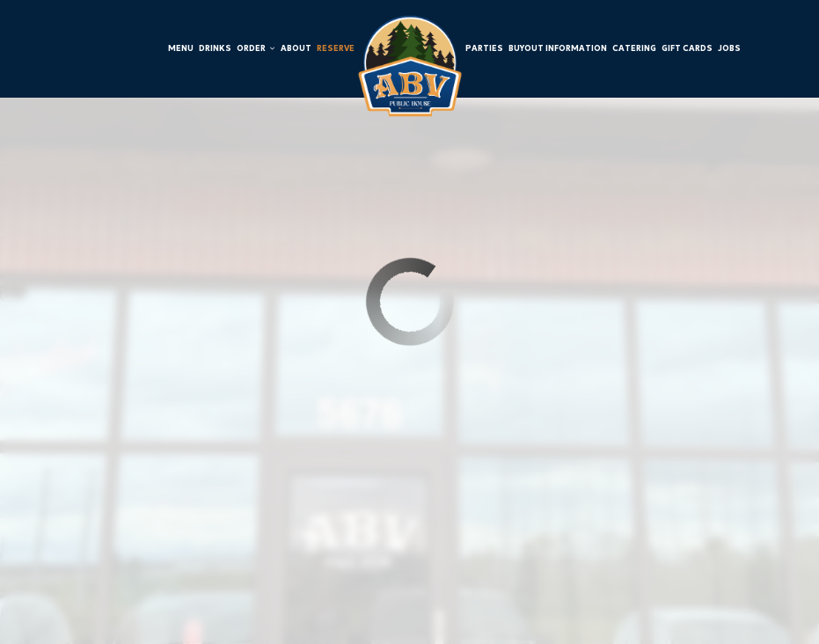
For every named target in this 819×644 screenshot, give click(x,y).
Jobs (729, 48)
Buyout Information (558, 48)
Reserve (336, 48)
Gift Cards (687, 48)
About (296, 48)
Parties (484, 48)
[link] (410, 66)
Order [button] (256, 48)
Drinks (215, 48)
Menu (181, 48)
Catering (634, 48)
